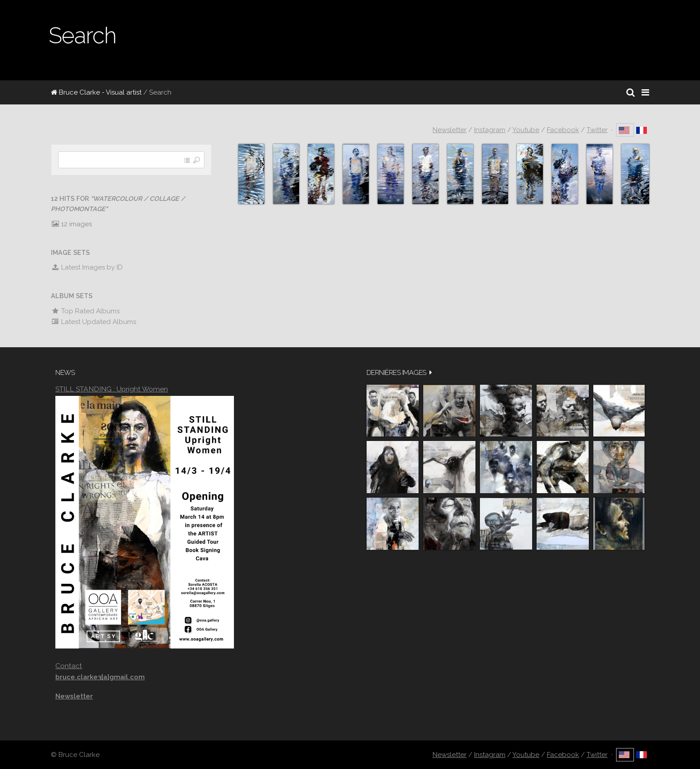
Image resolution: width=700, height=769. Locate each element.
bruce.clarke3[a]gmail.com (100, 677)
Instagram (490, 130)
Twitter (597, 130)
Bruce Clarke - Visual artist (96, 92)
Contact (69, 666)
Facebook (563, 130)
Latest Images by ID (87, 267)
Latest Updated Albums (94, 322)
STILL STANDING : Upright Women (112, 389)
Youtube (526, 130)
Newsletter (450, 130)
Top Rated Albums (85, 311)
